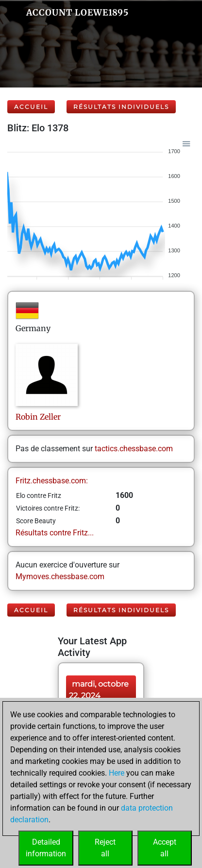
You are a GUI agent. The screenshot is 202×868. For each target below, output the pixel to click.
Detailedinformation (46, 848)
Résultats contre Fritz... (55, 533)
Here (117, 773)
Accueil (31, 107)
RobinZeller (38, 417)
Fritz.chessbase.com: (52, 481)
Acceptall (165, 848)
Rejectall (105, 848)
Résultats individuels (121, 107)
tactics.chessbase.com (134, 449)
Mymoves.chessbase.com (60, 576)
